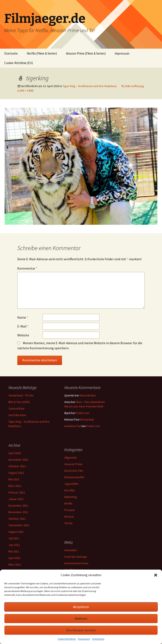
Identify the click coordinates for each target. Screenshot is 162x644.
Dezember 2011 (18, 506)
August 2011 (16, 532)
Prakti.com (82, 413)
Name (23, 317)
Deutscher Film (74, 471)
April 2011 (15, 558)
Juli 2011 (14, 538)
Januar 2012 (16, 499)
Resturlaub (87, 419)
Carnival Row (16, 408)
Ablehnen (81, 619)
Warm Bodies (88, 395)
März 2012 (15, 486)
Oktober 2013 (17, 466)
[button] (156, 575)
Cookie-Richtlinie (67, 639)
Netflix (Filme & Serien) (42, 53)
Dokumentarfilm (74, 477)
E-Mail (23, 326)
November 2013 (18, 460)
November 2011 (18, 512)
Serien (68, 523)
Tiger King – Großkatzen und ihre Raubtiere (90, 86)
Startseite (11, 53)
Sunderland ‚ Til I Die (21, 395)
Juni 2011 (14, 545)
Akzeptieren (81, 607)
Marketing (71, 497)
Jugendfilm (71, 484)
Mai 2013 (14, 479)
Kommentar (27, 268)
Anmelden (71, 550)
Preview (70, 510)
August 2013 (16, 473)
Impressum (84, 639)
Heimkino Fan (73, 426)
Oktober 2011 (17, 519)
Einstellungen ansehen (81, 630)
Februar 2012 (17, 492)
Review (69, 517)
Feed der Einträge (76, 557)
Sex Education (17, 415)
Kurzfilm (70, 490)
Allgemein (71, 458)
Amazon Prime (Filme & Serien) (86, 53)
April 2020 (15, 453)
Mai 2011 (14, 551)
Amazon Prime (73, 464)
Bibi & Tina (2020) (19, 402)
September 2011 (19, 525)
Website (23, 335)
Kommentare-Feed (76, 563)
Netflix (68, 503)
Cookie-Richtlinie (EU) (19, 63)
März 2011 (15, 565)
